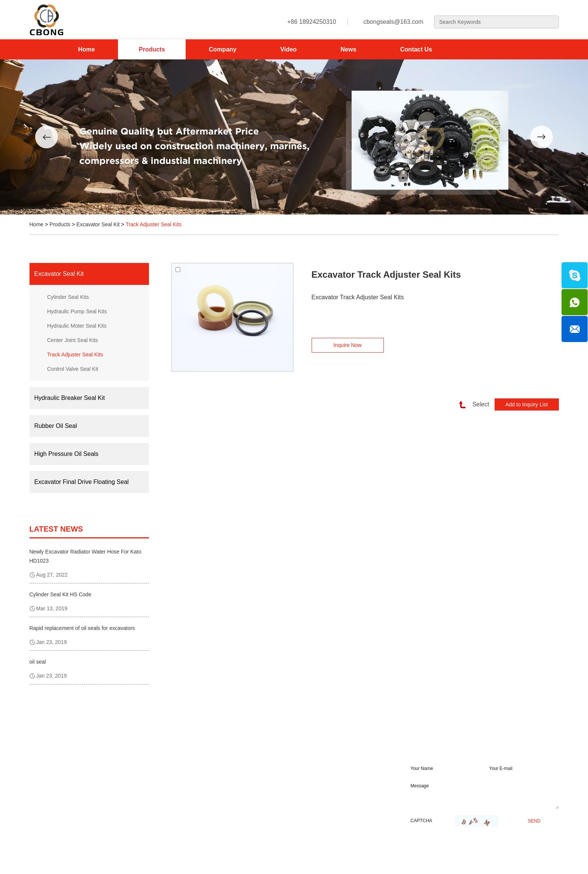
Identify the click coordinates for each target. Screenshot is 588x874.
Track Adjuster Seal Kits (154, 224)
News (348, 49)
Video (288, 49)
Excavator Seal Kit (98, 224)
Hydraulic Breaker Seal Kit (70, 398)
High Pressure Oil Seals (67, 454)
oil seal (38, 662)
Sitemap (153, 860)
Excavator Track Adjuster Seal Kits (386, 274)
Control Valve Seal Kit (73, 369)
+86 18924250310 (253, 809)
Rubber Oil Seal (56, 426)
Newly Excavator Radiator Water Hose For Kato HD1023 (85, 556)
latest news (56, 529)
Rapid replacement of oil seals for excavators (82, 628)
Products (152, 49)
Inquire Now (348, 345)
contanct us (254, 744)
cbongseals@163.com (393, 22)
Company (223, 49)
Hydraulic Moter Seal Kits (77, 326)
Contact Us (416, 49)
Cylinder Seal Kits (68, 297)
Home (87, 49)
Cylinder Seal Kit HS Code (61, 594)
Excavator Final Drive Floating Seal (82, 482)
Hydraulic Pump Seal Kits (77, 311)
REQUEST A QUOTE (448, 744)
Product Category (76, 744)
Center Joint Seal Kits (73, 340)
